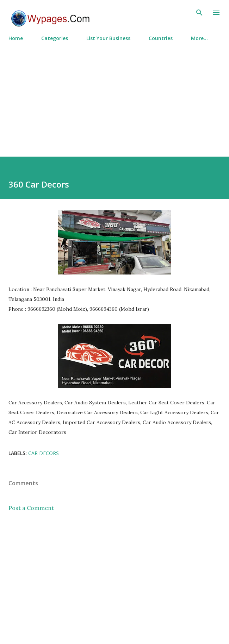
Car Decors (44, 453)
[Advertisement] (114, 96)
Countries (161, 38)
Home (16, 38)
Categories (55, 38)
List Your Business (108, 38)
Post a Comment (31, 508)
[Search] (199, 13)
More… (199, 38)
